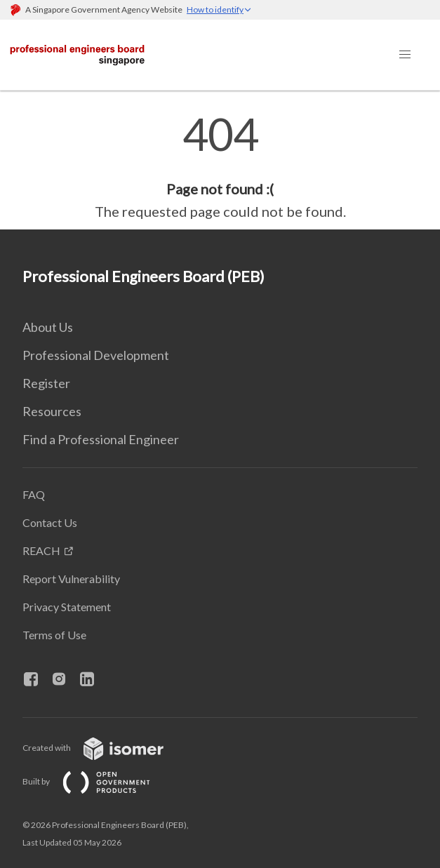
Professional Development (96, 355)
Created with (104, 748)
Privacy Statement (67, 607)
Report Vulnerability (71, 579)
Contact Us (50, 522)
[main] (220, 167)
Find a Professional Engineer (101, 439)
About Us (48, 327)
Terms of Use (54, 635)
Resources (52, 411)
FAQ (34, 494)
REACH (41, 550)
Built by (98, 781)
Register (46, 383)
